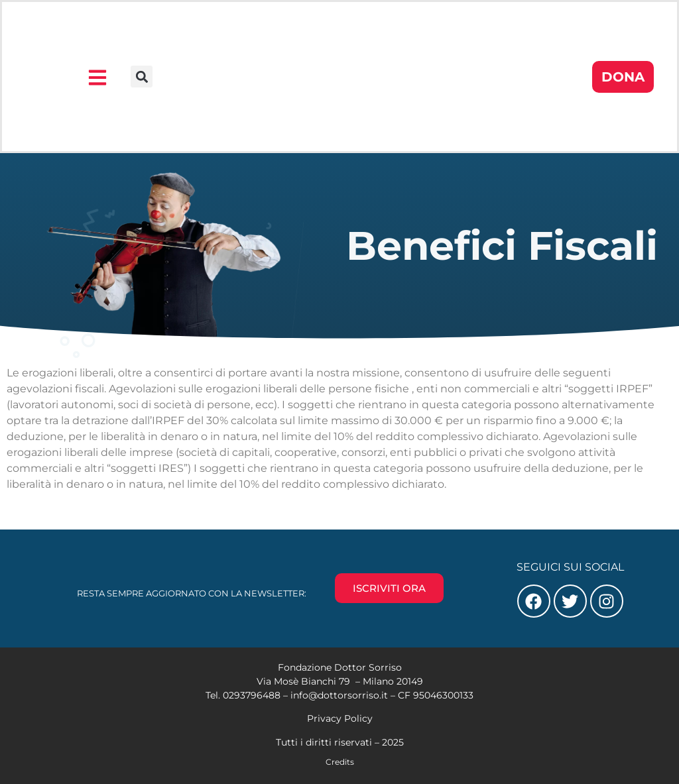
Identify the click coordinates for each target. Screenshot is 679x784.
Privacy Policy (340, 718)
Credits (340, 762)
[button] (142, 77)
